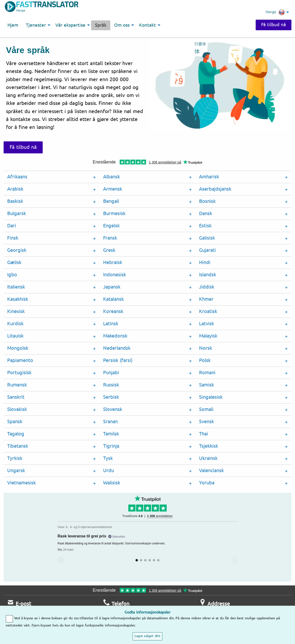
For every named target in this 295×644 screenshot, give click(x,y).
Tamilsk (111, 434)
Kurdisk (15, 324)
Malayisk (208, 336)
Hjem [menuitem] (13, 25)
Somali (206, 409)
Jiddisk (207, 287)
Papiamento (20, 360)
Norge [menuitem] (275, 12)
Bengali (111, 201)
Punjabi (111, 373)
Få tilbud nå (273, 25)
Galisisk (207, 238)
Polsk (205, 360)
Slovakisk (17, 409)
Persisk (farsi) (118, 360)
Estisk (205, 226)
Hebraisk (113, 262)
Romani (207, 373)
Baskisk (15, 201)
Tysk (108, 458)
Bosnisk (207, 201)
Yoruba (207, 483)
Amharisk (209, 177)
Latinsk (111, 324)
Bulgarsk (17, 214)
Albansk (112, 177)
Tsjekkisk (209, 446)
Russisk (111, 385)
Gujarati (207, 250)
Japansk (112, 287)
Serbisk (111, 397)
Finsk (13, 238)
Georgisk (17, 250)
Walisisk (112, 483)
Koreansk (113, 311)
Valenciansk (211, 471)
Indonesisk (115, 275)
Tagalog (16, 434)
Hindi (205, 262)
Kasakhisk (18, 299)
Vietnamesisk (21, 483)
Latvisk (206, 324)
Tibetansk (18, 446)
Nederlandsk (117, 348)
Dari (12, 226)
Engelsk (111, 226)
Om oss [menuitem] (122, 25)
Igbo (12, 275)
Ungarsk (16, 471)
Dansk (206, 214)
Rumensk (17, 385)
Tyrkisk (15, 458)
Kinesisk (16, 311)
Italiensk (16, 287)
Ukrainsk (208, 458)
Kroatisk (208, 311)
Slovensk (113, 409)
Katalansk (113, 299)
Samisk (206, 385)
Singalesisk (211, 397)
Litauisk (15, 336)
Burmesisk (114, 214)
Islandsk (208, 275)
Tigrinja (111, 446)
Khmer (206, 299)
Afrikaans (17, 177)
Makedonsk (115, 336)
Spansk (15, 422)
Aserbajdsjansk (215, 189)
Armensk (113, 189)
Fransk (110, 238)
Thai (204, 434)
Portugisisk (19, 373)
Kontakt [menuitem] (147, 25)
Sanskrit (16, 397)
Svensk (206, 422)
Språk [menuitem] (101, 25)
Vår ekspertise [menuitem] (70, 25)
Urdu (109, 471)
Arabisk (15, 189)
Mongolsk (18, 348)
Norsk (206, 348)
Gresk (109, 250)
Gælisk (14, 262)
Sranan (110, 422)
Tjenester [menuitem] (36, 25)
